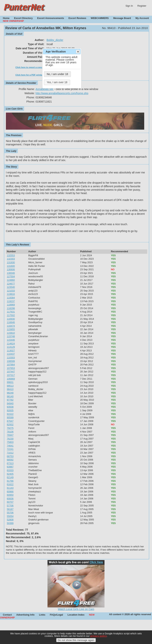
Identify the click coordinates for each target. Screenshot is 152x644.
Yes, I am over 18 (57, 82)
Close (78, 52)
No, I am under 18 (57, 74)
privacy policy (99, 638)
